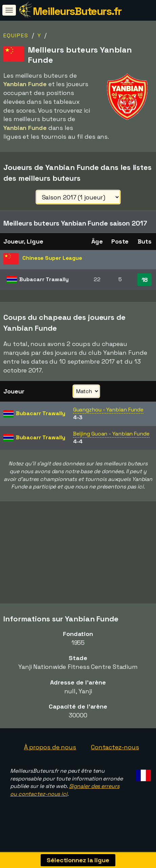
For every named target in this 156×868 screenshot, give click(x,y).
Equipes (16, 35)
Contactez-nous (115, 757)
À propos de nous (50, 757)
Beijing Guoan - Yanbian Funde (111, 434)
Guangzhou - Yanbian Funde (108, 410)
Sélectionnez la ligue (78, 860)
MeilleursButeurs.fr (77, 11)
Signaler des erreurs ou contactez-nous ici (65, 801)
